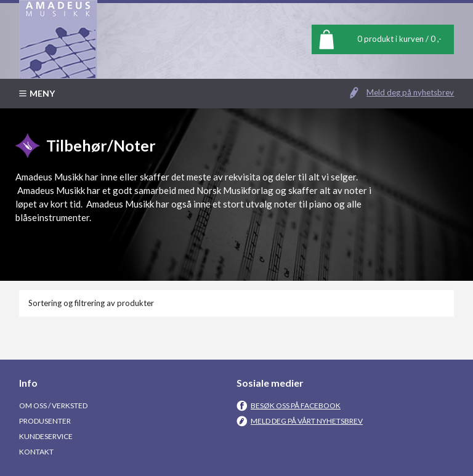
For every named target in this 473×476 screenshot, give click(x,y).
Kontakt (36, 452)
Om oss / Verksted (53, 405)
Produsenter (45, 421)
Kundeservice (46, 436)
